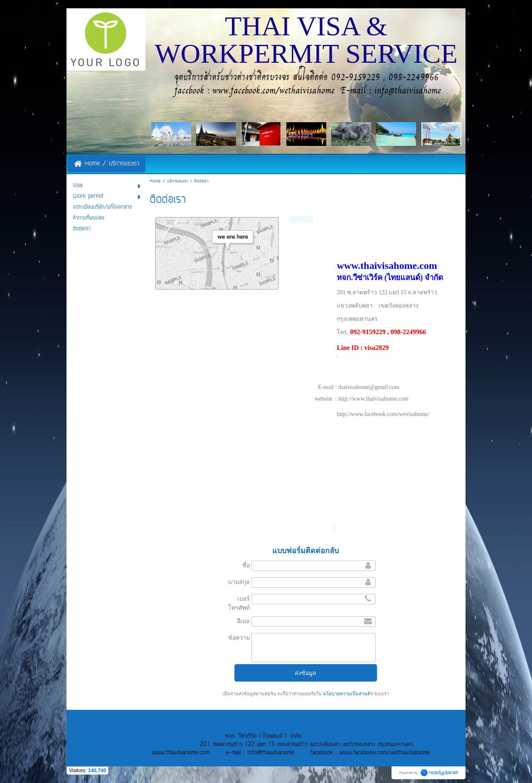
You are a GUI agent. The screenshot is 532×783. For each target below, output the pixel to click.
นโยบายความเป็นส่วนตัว (348, 694)
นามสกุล (239, 582)
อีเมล (243, 621)
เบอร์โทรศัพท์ (239, 603)
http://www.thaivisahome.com (373, 399)
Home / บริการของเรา (169, 181)
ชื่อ (246, 565)
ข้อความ (239, 638)
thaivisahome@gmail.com (369, 387)
